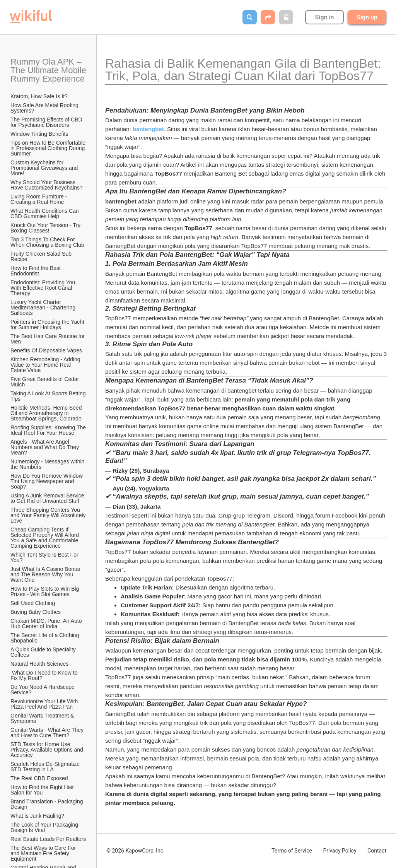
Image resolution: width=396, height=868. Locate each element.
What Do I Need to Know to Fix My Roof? (45, 675)
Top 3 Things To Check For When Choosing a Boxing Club (47, 242)
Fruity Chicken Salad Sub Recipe (42, 256)
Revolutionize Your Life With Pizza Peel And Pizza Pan (45, 704)
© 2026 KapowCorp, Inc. (136, 851)
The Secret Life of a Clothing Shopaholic (45, 638)
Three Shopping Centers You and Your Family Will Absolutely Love (49, 515)
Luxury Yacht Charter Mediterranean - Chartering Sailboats (44, 308)
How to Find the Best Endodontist (36, 271)
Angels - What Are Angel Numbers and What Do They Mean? (45, 447)
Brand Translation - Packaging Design (47, 804)
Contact (377, 851)
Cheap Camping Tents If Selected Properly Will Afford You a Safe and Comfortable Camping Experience (45, 538)
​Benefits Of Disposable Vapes (46, 350)
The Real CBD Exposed (39, 778)
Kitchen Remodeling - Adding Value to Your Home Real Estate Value (46, 365)
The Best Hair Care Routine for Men (48, 339)
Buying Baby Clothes (36, 612)
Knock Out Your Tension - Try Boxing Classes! (46, 228)
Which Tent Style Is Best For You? (45, 557)
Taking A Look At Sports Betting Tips (49, 396)
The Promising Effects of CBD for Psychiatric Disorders (47, 122)
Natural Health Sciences (39, 664)
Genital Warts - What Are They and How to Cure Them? (48, 733)
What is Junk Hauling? (37, 816)
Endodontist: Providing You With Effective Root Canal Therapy (44, 288)
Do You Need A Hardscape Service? (43, 690)
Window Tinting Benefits (39, 134)
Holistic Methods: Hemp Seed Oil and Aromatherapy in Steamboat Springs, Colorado (47, 413)
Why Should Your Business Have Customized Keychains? (47, 185)
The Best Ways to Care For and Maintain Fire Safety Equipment (44, 853)
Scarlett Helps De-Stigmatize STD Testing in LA (46, 767)
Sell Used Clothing (33, 603)
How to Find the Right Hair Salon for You (43, 790)
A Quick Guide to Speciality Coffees (44, 652)
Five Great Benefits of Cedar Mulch (45, 382)
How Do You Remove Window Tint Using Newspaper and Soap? (47, 481)
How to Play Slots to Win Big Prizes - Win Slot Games (45, 591)
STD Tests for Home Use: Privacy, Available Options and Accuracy (47, 750)
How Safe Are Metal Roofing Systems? (45, 108)
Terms (292, 851)
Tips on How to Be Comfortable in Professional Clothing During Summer (49, 148)
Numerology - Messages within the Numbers (48, 464)
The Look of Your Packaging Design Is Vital (45, 827)
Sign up (367, 17)
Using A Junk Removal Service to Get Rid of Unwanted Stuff (48, 498)
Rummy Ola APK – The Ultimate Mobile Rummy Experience (49, 70)
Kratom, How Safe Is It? (39, 96)
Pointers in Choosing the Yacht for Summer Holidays (48, 325)
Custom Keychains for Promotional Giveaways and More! (45, 168)
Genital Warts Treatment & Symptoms (43, 718)
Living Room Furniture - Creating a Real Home (39, 199)
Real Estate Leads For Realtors (48, 839)
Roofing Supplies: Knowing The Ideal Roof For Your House (49, 430)
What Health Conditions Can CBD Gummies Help (45, 214)
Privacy (340, 851)
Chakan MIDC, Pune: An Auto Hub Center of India (47, 624)
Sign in (324, 17)
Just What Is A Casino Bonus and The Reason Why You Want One (46, 574)
